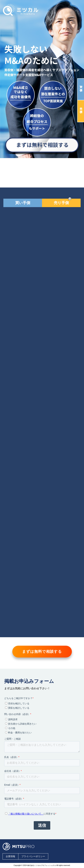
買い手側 (81, 85)
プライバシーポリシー (33, 856)
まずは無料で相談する (42, 652)
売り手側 (81, 107)
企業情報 (10, 856)
